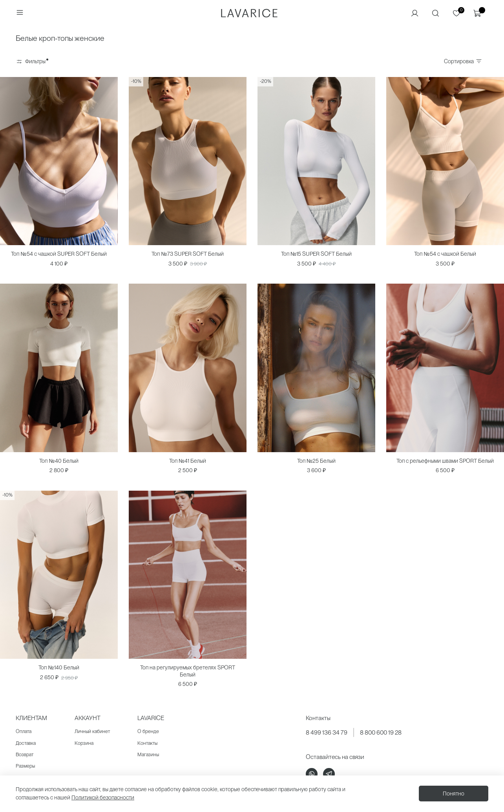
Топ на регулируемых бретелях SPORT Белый (188, 671)
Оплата (24, 731)
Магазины (148, 754)
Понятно (454, 794)
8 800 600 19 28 (381, 732)
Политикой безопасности (103, 797)
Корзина (84, 743)
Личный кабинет (92, 731)
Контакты (147, 743)
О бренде (148, 731)
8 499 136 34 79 (327, 732)
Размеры (25, 766)
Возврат (25, 754)
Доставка (26, 743)
